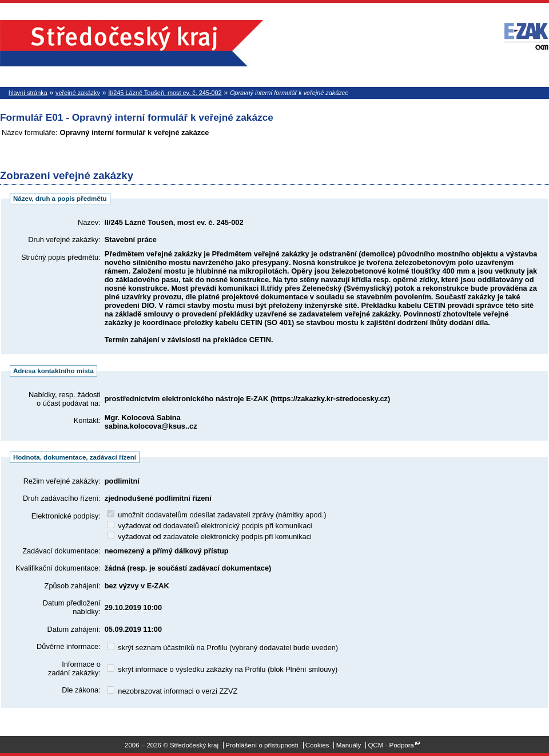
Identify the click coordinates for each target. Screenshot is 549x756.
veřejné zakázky (78, 93)
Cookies (317, 745)
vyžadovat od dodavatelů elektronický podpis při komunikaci (210, 526)
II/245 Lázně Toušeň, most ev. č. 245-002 (165, 93)
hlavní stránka (28, 93)
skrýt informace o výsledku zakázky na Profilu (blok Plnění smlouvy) (222, 669)
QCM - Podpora (391, 745)
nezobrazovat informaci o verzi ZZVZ (172, 691)
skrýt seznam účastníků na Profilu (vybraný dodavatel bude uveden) (222, 648)
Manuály (349, 745)
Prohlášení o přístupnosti (262, 745)
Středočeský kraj (132, 43)
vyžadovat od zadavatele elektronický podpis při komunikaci (209, 537)
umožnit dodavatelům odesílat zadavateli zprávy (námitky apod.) (217, 515)
